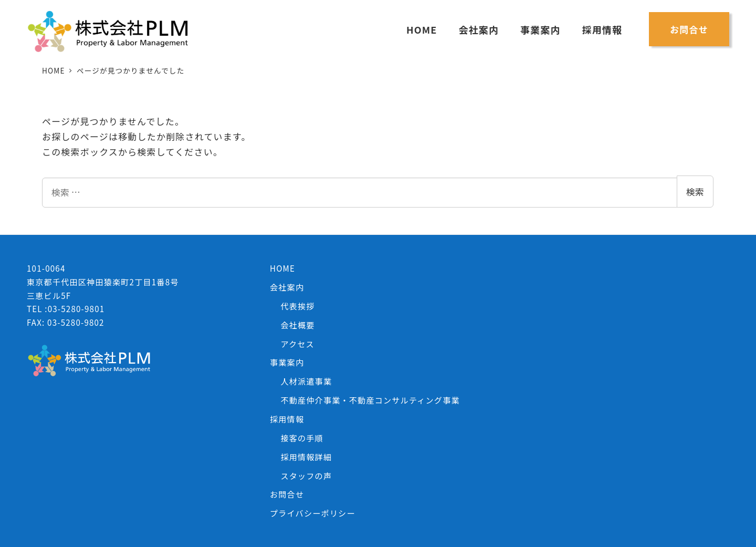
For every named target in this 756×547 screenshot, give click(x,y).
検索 (695, 192)
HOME (282, 268)
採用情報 (287, 419)
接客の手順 (302, 438)
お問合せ (287, 494)
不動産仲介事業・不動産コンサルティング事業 (370, 400)
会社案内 (287, 287)
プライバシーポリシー (313, 513)
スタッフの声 (306, 476)
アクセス (297, 344)
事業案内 (287, 362)
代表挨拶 (297, 306)
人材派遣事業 (306, 381)
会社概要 (297, 325)
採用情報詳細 (306, 457)
